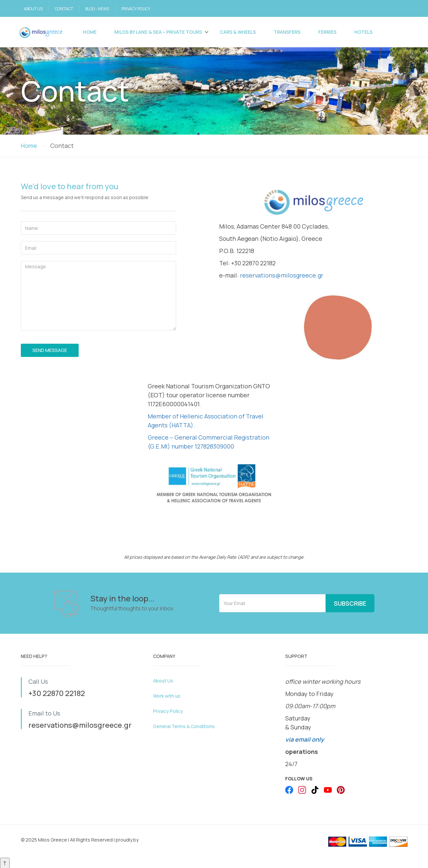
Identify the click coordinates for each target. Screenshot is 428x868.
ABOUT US (33, 9)
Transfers (287, 32)
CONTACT (64, 9)
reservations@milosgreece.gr (282, 275)
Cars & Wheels (238, 32)
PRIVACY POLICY (136, 9)
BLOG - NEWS (97, 9)
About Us (163, 681)
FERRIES (327, 32)
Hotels (363, 32)
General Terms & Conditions (184, 726)
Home (90, 32)
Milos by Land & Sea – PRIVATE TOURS (158, 32)
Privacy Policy (168, 711)
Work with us (167, 696)
